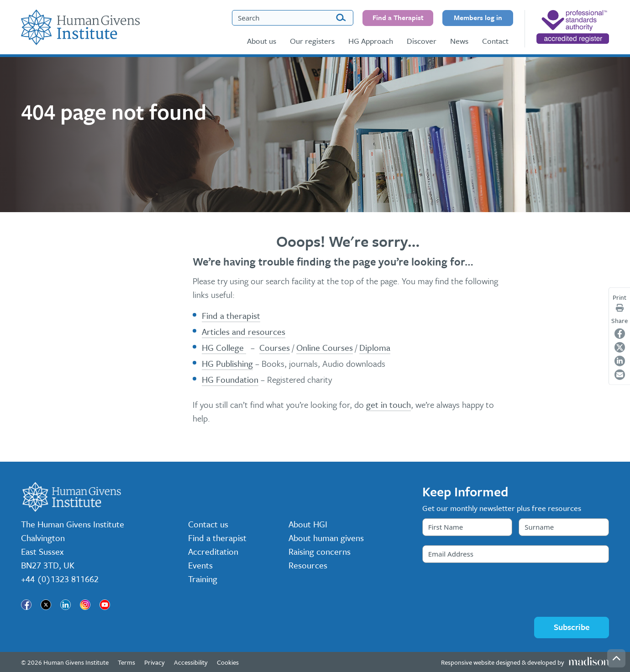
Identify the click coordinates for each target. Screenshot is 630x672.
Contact (495, 41)
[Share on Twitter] (620, 347)
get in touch (388, 404)
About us (262, 41)
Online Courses (325, 347)
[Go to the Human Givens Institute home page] (80, 27)
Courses (275, 347)
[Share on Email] (620, 375)
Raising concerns (320, 551)
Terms (126, 662)
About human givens (326, 538)
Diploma (375, 347)
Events (200, 565)
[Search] (341, 18)
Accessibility (191, 662)
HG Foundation (230, 379)
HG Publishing (227, 363)
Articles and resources (244, 331)
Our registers (312, 41)
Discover (422, 41)
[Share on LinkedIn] (620, 361)
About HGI (308, 524)
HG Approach (371, 41)
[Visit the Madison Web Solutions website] (525, 662)
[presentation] (492, 590)
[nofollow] (573, 27)
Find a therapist (231, 315)
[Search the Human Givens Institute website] (293, 18)
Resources (308, 565)
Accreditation (213, 551)
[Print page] (620, 307)
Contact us (208, 524)
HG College (224, 347)
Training (203, 579)
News (459, 41)
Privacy (155, 662)
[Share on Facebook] (620, 334)
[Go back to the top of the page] (616, 658)
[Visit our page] (26, 605)
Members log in (478, 17)
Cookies (228, 662)
